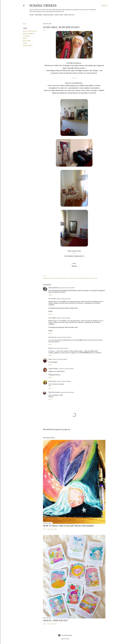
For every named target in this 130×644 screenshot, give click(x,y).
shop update (27, 41)
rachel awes (52, 381)
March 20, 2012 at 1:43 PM (63, 318)
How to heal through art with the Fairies (68, 526)
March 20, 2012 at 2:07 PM (64, 337)
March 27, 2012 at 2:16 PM (67, 392)
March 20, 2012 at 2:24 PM (61, 348)
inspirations (48, 15)
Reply (50, 295)
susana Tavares (28, 45)
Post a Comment (52, 529)
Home (32, 15)
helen (50, 359)
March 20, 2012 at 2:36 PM (66, 369)
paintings (39, 15)
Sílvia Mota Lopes (54, 392)
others (25, 38)
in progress (26, 36)
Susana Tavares (43, 5)
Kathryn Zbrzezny (54, 288)
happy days (59, 15)
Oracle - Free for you (55, 620)
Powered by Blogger (65, 635)
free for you (69, 15)
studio (25, 43)
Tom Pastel (52, 299)
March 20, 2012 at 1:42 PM (63, 299)
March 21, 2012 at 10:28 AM (64, 381)
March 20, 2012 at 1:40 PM (68, 288)
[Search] (104, 6)
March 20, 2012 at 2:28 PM (60, 359)
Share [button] (25, 24)
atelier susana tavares (30, 31)
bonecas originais (28, 33)
